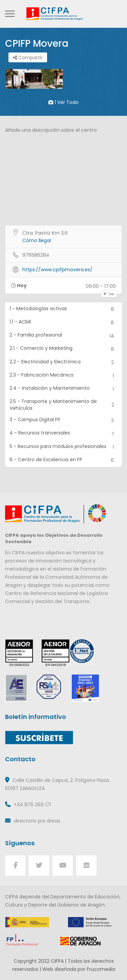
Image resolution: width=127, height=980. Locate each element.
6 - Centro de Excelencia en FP (64, 460)
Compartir (28, 58)
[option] (34, 79)
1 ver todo (63, 102)
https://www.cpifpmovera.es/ (57, 270)
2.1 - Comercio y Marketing (64, 349)
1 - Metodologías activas (64, 309)
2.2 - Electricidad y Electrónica (64, 363)
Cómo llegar (37, 240)
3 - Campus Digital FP (64, 420)
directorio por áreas (37, 821)
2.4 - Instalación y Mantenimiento (64, 389)
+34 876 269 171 (32, 805)
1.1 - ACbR (64, 323)
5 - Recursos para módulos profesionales (64, 447)
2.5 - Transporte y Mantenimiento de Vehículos (64, 405)
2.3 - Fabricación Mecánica (64, 376)
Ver (109, 294)
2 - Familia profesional (64, 336)
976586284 (36, 255)
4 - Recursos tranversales (64, 434)
